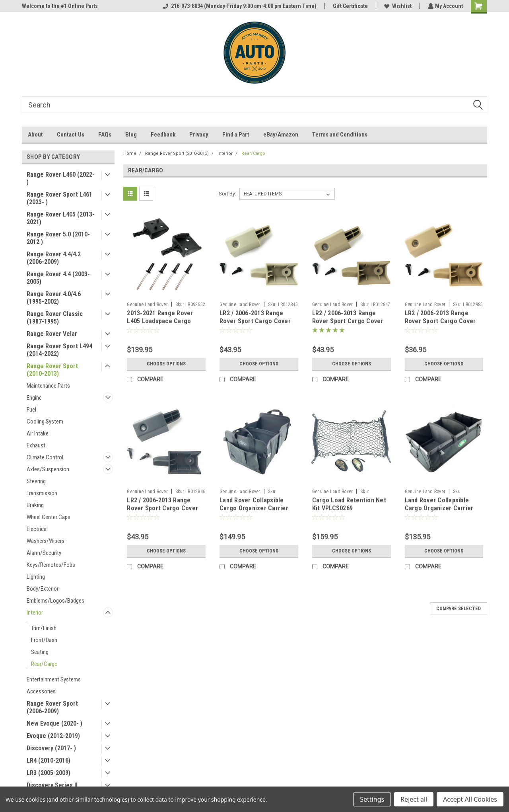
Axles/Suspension (48, 469)
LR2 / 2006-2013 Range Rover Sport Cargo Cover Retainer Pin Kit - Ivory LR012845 (255, 325)
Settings (372, 799)
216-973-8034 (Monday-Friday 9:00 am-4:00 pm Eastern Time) (239, 6)
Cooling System (45, 422)
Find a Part (236, 135)
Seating (40, 652)
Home (130, 153)
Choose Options (166, 364)
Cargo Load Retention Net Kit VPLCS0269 (349, 504)
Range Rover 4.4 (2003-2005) (58, 278)
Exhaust (36, 445)
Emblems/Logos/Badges (55, 601)
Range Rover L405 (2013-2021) (61, 218)
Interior (35, 613)
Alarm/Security (44, 553)
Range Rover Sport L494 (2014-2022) (59, 350)
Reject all (414, 799)
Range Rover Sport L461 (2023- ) (59, 198)
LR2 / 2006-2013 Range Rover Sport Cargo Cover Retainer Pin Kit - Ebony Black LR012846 (162, 512)
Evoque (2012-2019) (53, 736)
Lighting (36, 577)
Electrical (37, 529)
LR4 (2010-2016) (49, 760)
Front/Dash (44, 640)
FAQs (105, 135)
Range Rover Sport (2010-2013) (52, 370)
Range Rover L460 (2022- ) (61, 178)
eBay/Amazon (281, 135)
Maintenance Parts (48, 386)
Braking (35, 505)
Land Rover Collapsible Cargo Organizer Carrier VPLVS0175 (254, 508)
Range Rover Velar (52, 334)
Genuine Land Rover (147, 304)
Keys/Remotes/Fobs (51, 565)
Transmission (42, 493)
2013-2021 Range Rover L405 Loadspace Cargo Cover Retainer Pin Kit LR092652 (160, 325)
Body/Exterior (43, 589)
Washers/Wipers (46, 541)
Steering (36, 481)
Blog (131, 135)
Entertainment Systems (54, 679)
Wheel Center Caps (49, 517)
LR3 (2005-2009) (49, 773)
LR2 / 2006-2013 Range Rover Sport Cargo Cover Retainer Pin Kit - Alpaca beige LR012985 (440, 325)
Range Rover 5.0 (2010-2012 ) (58, 238)
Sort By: (227, 194)
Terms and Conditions (340, 135)
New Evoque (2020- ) (54, 723)
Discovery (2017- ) (51, 748)
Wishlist (397, 6)
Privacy (199, 135)
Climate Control (45, 457)
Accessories (41, 691)
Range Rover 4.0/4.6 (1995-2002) (54, 298)
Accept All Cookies (470, 799)
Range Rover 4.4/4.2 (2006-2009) (54, 258)
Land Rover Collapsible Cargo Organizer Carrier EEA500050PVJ (439, 508)
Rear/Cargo (44, 664)
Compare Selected (458, 609)
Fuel (31, 410)
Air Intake (38, 433)
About (35, 135)
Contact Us (71, 135)
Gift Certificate (350, 6)
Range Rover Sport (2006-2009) (52, 707)
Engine (34, 398)
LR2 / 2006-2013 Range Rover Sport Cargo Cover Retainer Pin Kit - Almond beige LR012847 (348, 325)
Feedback (163, 135)
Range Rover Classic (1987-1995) (55, 318)
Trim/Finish (44, 628)
